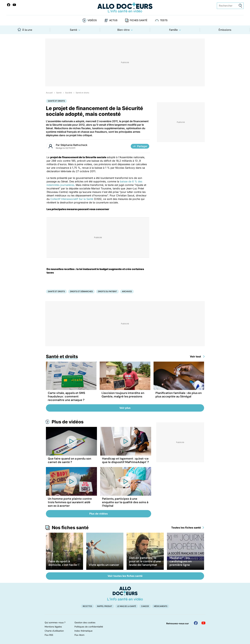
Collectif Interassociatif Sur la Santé (72, 199)
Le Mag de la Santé (127, 606)
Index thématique (83, 631)
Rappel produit (105, 606)
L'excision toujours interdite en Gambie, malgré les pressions (123, 395)
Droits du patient (107, 291)
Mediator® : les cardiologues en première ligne (181, 561)
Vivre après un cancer (104, 565)
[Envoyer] (240, 6)
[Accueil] (125, 594)
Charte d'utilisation (54, 631)
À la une (25, 30)
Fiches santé (139, 20)
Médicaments (161, 606)
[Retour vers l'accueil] (125, 8)
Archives (127, 291)
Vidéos (92, 20)
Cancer (145, 606)
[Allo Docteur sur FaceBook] (9, 5)
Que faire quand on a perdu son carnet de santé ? (70, 460)
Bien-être (123, 30)
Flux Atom (79, 635)
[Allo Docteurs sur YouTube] (14, 5)
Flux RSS (49, 635)
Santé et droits (82, 93)
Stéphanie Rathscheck (74, 145)
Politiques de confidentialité (89, 627)
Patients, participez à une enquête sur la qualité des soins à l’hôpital (125, 502)
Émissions (225, 30)
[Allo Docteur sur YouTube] (203, 623)
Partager (140, 146)
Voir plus (125, 408)
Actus (113, 20)
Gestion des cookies (85, 622)
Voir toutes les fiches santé (125, 576)
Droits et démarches (81, 291)
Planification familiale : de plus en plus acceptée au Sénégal (179, 395)
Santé (74, 30)
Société (69, 93)
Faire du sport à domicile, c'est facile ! (63, 563)
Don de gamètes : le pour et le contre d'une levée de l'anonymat (145, 561)
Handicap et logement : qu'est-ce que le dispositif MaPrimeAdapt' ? (125, 460)
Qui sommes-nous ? (55, 622)
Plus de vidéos (68, 422)
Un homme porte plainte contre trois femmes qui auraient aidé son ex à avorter (70, 502)
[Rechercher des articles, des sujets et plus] (230, 6)
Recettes (87, 606)
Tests (164, 20)
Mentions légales (53, 627)
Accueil (49, 93)
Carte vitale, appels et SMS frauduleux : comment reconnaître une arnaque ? (66, 396)
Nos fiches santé (70, 528)
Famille (173, 30)
